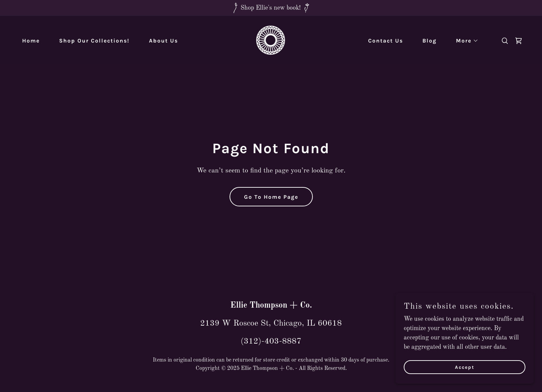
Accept (465, 367)
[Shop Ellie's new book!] (271, 8)
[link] (271, 40)
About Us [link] (163, 41)
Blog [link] (429, 41)
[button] (464, 41)
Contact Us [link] (386, 41)
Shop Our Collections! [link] (94, 41)
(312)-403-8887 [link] (271, 342)
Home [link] (31, 41)
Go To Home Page (271, 197)
